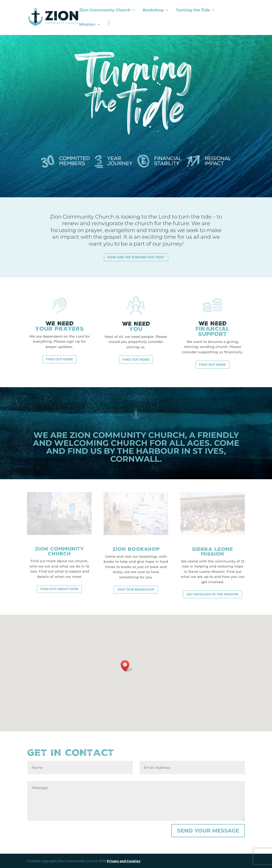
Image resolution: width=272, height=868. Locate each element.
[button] (127, 665)
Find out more (59, 359)
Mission (87, 25)
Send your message (208, 830)
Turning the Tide (193, 10)
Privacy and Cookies (124, 860)
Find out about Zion (59, 589)
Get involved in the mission (212, 594)
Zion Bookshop (136, 548)
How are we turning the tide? (136, 257)
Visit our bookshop (136, 589)
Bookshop (153, 10)
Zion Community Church (105, 10)
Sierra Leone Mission (212, 551)
